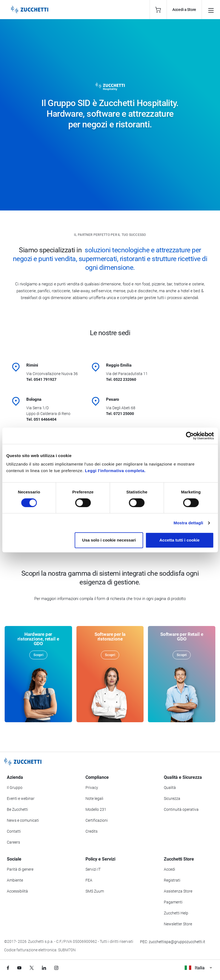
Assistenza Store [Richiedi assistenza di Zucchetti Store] (178, 891)
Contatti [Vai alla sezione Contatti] (14, 831)
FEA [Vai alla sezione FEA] (89, 880)
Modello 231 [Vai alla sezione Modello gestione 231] (96, 809)
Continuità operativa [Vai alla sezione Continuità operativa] (181, 809)
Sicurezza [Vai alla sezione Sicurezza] (172, 798)
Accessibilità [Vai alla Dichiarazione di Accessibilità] (17, 891)
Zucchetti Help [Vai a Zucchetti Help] (176, 913)
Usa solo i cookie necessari (109, 540)
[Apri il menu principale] (211, 10)
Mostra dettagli (188, 523)
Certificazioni (97, 820)
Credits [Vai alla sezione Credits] (92, 831)
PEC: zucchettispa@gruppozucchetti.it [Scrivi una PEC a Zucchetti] (173, 942)
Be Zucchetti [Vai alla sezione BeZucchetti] (17, 809)
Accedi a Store (184, 10)
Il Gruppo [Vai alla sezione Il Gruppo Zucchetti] (15, 788)
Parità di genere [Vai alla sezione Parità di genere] (20, 869)
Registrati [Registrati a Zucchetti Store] (172, 880)
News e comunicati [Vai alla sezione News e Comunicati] (23, 820)
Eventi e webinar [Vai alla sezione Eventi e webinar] (21, 798)
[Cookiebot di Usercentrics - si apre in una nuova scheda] (190, 436)
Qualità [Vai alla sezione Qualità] (170, 788)
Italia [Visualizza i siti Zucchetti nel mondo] (198, 968)
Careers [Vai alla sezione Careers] (13, 842)
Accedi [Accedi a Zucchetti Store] (169, 869)
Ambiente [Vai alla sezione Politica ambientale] (15, 880)
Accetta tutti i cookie (180, 540)
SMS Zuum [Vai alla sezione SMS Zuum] (95, 891)
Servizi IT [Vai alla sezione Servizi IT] (93, 869)
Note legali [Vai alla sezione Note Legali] (94, 798)
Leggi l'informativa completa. (115, 471)
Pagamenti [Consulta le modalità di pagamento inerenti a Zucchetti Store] (173, 902)
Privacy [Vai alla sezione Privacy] (92, 788)
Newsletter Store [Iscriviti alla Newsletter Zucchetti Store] (178, 924)
